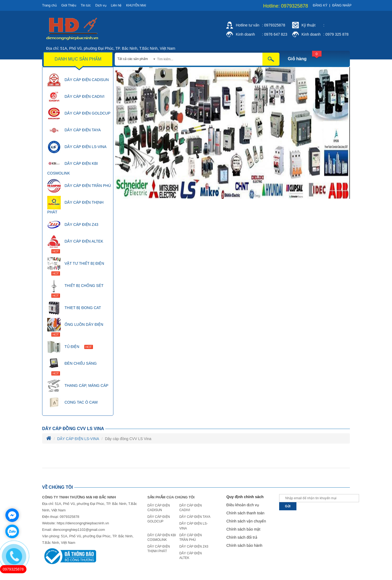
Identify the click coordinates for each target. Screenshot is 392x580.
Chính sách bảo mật (244, 529)
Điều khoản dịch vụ (243, 505)
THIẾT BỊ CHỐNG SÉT (75, 288)
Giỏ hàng (297, 59)
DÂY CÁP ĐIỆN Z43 (73, 225)
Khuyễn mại (136, 5)
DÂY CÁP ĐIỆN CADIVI (76, 97)
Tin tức (86, 5)
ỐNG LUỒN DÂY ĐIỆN (75, 327)
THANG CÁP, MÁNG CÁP (78, 386)
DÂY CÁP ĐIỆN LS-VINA (77, 147)
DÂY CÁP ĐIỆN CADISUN (78, 80)
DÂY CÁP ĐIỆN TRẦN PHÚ (79, 186)
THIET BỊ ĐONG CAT (74, 308)
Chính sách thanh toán (246, 513)
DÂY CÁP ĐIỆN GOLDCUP (79, 113)
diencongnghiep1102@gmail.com (79, 530)
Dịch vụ (101, 5)
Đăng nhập (342, 5)
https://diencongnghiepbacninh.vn (83, 523)
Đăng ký (320, 5)
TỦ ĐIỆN (70, 347)
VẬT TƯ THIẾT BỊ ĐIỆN (76, 266)
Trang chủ (49, 5)
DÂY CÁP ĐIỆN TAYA (74, 130)
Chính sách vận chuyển (246, 521)
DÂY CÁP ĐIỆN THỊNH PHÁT (75, 205)
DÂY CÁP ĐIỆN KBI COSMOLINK (72, 166)
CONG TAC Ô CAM (72, 403)
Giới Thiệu (69, 5)
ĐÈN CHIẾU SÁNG (72, 366)
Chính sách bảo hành (244, 545)
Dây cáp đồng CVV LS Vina (73, 429)
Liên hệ (116, 5)
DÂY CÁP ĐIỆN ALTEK (75, 244)
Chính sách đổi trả (242, 537)
